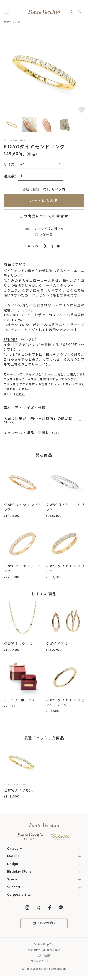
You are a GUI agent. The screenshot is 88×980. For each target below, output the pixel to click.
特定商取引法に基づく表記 (44, 950)
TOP (6, 22)
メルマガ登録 (44, 923)
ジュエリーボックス (19, 700)
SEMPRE (11, 339)
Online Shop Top (44, 944)
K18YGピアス (57, 643)
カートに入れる (44, 200)
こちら (20, 394)
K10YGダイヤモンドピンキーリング (65, 702)
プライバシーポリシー (44, 961)
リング (16, 22)
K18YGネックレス (18, 643)
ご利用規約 (44, 955)
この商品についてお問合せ (44, 216)
